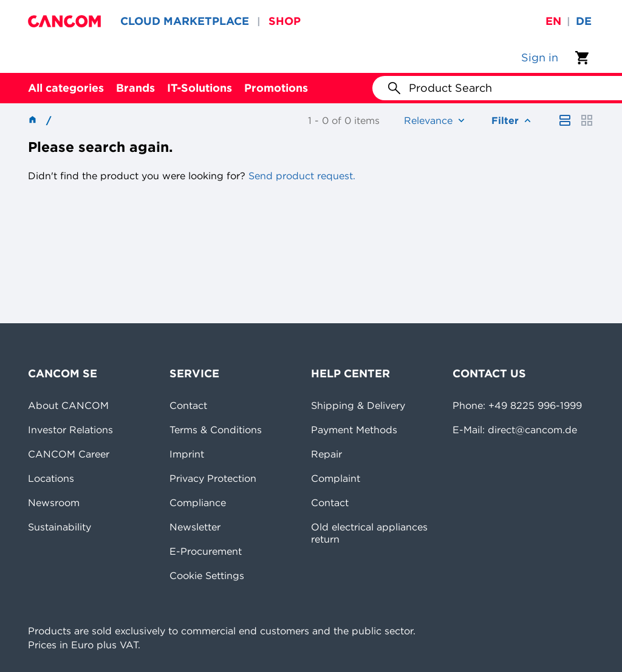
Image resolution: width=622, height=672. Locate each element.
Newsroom (54, 502)
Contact (188, 405)
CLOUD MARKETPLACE (185, 21)
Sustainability (60, 527)
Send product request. (300, 176)
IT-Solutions (200, 88)
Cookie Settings (207, 575)
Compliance (198, 502)
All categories (66, 88)
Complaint (336, 478)
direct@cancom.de (532, 430)
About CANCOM (68, 405)
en (553, 21)
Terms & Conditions (216, 430)
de (584, 21)
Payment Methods (354, 430)
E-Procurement (206, 551)
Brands (135, 88)
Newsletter (195, 527)
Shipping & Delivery (358, 405)
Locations (51, 478)
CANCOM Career (69, 454)
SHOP (285, 21)
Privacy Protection (213, 478)
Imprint (187, 454)
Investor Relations (70, 430)
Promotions (276, 88)
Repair (326, 454)
